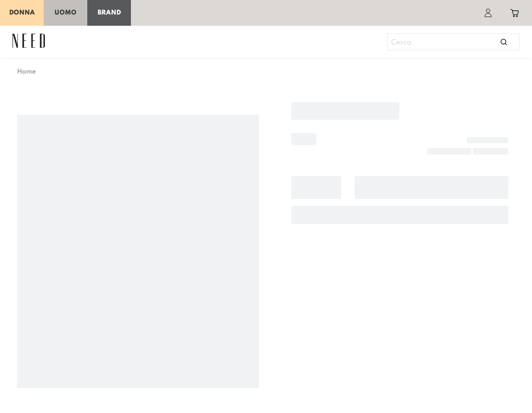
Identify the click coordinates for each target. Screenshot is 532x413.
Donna (22, 13)
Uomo (65, 13)
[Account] (488, 13)
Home (26, 72)
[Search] (450, 43)
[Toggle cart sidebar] (515, 13)
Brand (109, 13)
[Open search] (504, 42)
